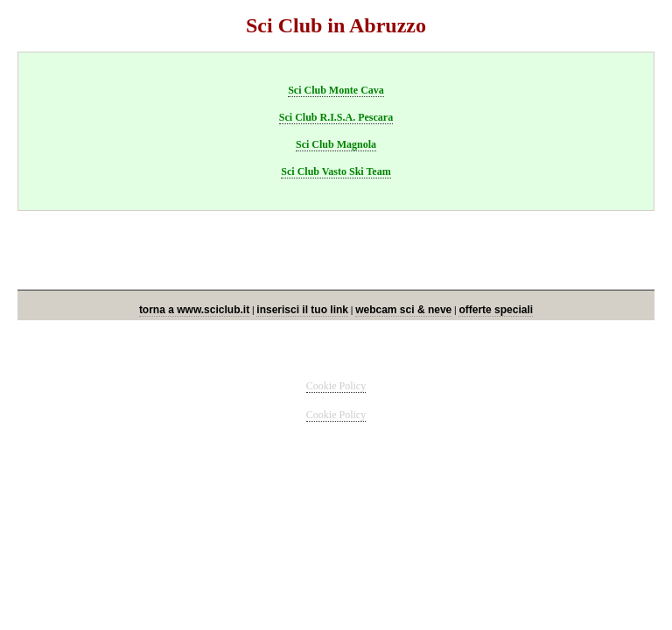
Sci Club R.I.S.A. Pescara (336, 117)
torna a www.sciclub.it (194, 310)
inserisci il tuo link (302, 310)
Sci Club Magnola (336, 144)
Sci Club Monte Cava (336, 90)
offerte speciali (496, 310)
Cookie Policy (336, 386)
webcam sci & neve (403, 310)
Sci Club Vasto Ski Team (336, 171)
